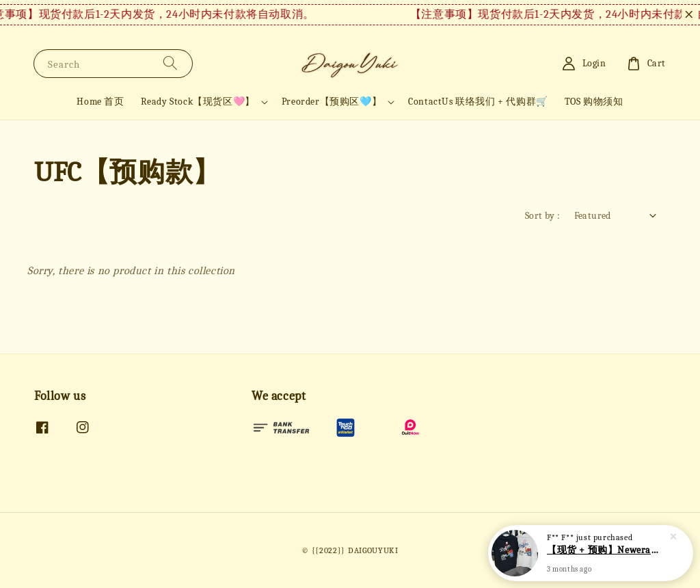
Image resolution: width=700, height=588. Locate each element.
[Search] (170, 63)
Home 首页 (100, 102)
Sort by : (543, 216)
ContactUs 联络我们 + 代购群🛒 (478, 102)
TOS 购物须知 (594, 102)
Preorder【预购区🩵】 (332, 102)
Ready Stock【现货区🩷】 (198, 102)
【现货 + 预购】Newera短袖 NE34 (607, 552)
